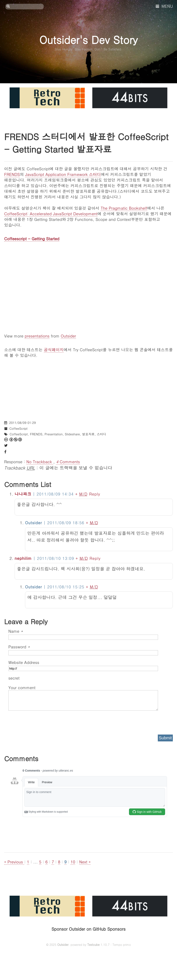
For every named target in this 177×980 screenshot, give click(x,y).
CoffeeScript (18, 428)
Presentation (54, 434)
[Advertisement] (88, 387)
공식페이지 (54, 349)
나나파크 (23, 494)
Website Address (24, 662)
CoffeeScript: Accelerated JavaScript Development (51, 214)
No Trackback (40, 461)
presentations (37, 336)
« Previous (14, 862)
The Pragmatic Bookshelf (124, 208)
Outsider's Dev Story (88, 39)
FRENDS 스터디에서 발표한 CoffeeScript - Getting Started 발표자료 (86, 143)
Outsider (68, 336)
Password (19, 647)
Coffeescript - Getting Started (32, 238)
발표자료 (88, 434)
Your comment (22, 687)
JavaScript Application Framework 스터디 (63, 174)
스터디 (102, 434)
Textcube (93, 945)
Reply (95, 494)
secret (15, 678)
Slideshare (72, 434)
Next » (85, 862)
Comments (68, 461)
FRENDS (12, 174)
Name (16, 631)
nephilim (23, 558)
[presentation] (40, 721)
